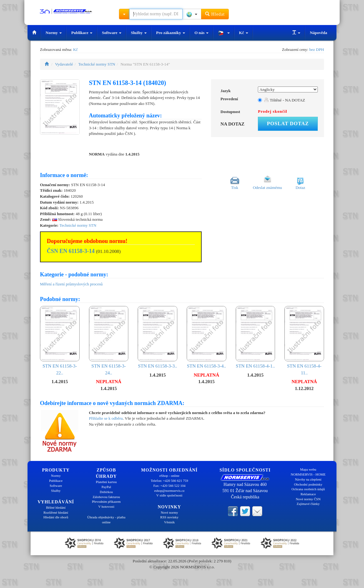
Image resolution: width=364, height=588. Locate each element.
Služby (139, 33)
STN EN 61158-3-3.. (157, 337)
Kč (244, 33)
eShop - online (169, 476)
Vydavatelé (64, 64)
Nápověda (318, 33)
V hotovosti (106, 506)
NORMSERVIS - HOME (308, 474)
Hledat (215, 14)
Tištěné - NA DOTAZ (285, 100)
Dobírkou (106, 492)
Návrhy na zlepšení (308, 479)
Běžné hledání (56, 507)
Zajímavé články (308, 504)
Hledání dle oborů (56, 517)
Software (112, 33)
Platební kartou (106, 482)
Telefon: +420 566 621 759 (170, 481)
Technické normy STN (97, 64)
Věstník (169, 522)
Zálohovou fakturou (106, 497)
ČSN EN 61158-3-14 (71, 251)
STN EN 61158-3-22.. (60, 341)
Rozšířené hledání (56, 512)
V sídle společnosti (170, 495)
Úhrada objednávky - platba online (106, 520)
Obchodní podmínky (308, 484)
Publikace (82, 33)
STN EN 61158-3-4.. (207, 337)
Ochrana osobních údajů (308, 489)
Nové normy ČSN (308, 499)
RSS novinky (169, 517)
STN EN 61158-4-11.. (304, 341)
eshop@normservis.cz (169, 491)
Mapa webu (308, 469)
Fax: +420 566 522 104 (169, 486)
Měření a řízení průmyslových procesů (71, 284)
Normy (54, 33)
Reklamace (308, 494)
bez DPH (317, 49)
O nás (202, 33)
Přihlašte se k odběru (106, 418)
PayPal (106, 487)
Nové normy (169, 512)
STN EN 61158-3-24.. (109, 341)
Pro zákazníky (171, 33)
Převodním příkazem (106, 502)
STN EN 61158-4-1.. (256, 337)
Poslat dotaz (288, 124)
